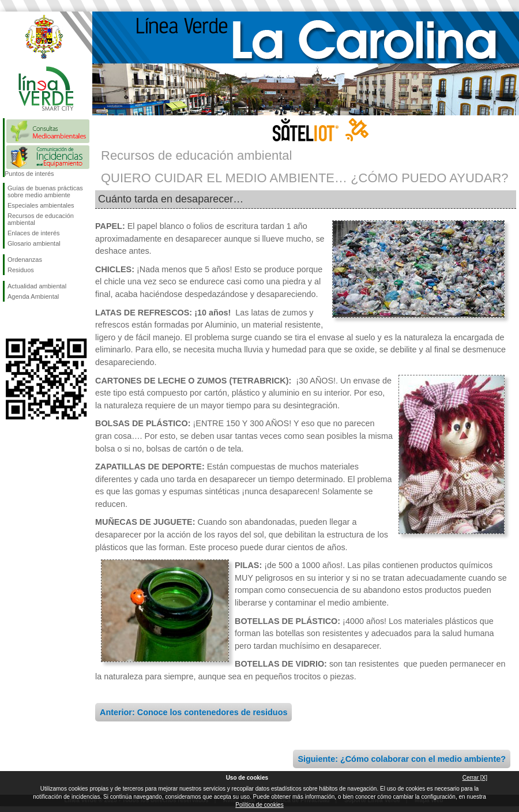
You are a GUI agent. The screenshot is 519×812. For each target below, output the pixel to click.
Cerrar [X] (475, 778)
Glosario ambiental (34, 243)
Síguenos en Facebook (10, 320)
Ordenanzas (25, 260)
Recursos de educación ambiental (41, 219)
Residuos (21, 270)
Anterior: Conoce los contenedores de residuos (193, 712)
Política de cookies (259, 805)
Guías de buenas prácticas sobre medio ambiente (45, 191)
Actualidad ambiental (37, 286)
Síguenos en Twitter (29, 320)
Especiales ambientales (41, 205)
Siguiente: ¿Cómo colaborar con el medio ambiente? (402, 759)
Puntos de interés (29, 174)
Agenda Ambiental (33, 296)
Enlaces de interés (34, 233)
